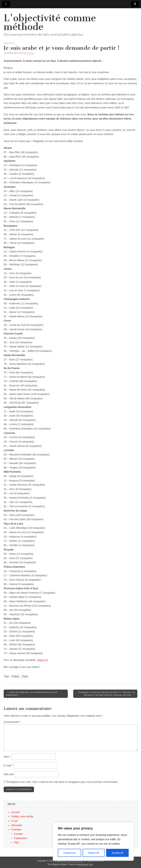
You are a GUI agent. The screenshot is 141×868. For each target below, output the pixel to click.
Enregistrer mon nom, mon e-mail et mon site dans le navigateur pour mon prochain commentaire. (63, 782)
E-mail (8, 765)
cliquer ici (42, 660)
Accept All (117, 853)
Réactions (9, 43)
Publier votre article (22, 816)
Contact (18, 834)
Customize (70, 853)
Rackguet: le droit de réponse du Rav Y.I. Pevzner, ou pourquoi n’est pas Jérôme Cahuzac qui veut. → (107, 694)
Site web (9, 774)
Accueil (15, 812)
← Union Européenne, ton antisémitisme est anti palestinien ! (32, 694)
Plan (17, 842)
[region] (93, 841)
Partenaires (21, 838)
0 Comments (28, 53)
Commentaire (12, 722)
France (15, 676)
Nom (7, 757)
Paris (25, 676)
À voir (15, 821)
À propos (16, 829)
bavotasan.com (86, 865)
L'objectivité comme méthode (50, 22)
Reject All (94, 853)
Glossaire (17, 825)
